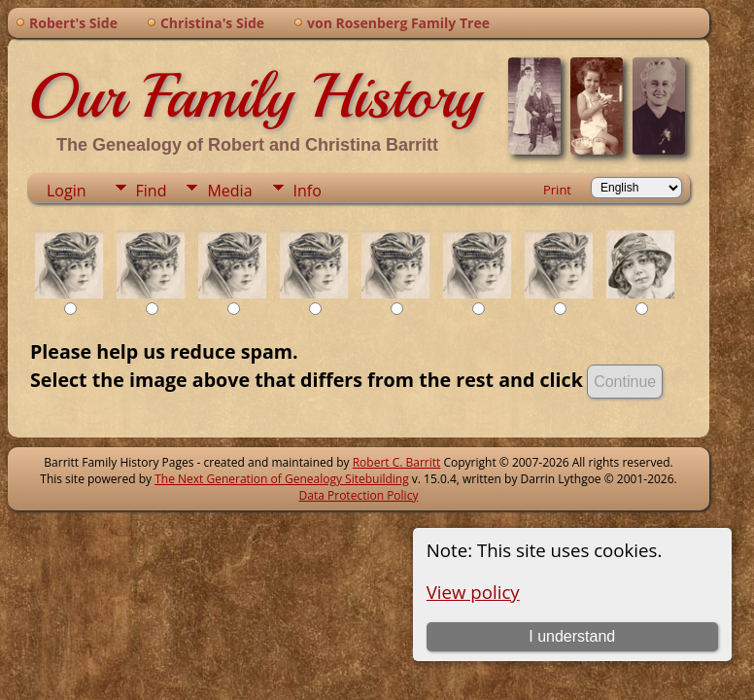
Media (229, 191)
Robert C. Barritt (397, 462)
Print (557, 190)
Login (67, 191)
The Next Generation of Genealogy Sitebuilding (282, 479)
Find (152, 191)
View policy (473, 592)
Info (308, 191)
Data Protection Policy (359, 495)
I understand (572, 636)
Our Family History (254, 96)
